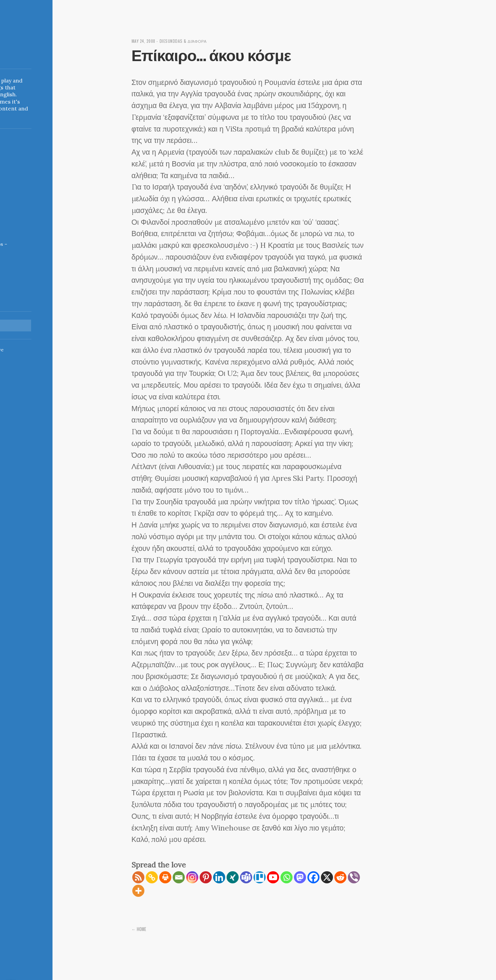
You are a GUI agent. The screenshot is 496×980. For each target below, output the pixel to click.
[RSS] (138, 877)
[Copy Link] (152, 877)
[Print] (165, 877)
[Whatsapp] (287, 877)
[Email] (179, 877)
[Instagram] (192, 877)
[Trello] (260, 877)
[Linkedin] (219, 877)
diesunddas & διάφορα (187, 41)
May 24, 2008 (145, 41)
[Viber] (354, 877)
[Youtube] (273, 877)
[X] (327, 877)
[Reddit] (340, 877)
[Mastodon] (300, 877)
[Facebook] (313, 877)
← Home (140, 929)
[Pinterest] (206, 877)
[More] (138, 891)
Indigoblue (6, 53)
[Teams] (246, 877)
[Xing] (233, 877)
